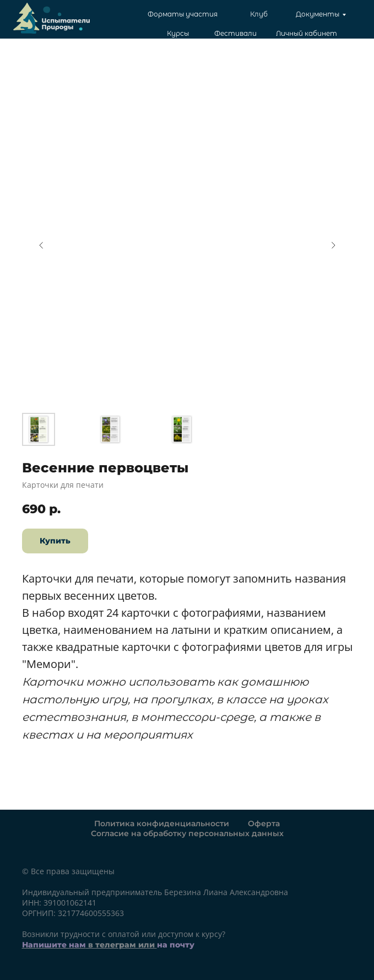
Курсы (178, 33)
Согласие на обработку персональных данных (187, 833)
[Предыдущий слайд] (41, 245)
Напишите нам (54, 945)
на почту (176, 945)
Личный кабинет (307, 33)
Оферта (264, 823)
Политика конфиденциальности (162, 823)
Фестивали (235, 33)
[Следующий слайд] (333, 245)
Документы (318, 14)
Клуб (259, 14)
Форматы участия (183, 14)
